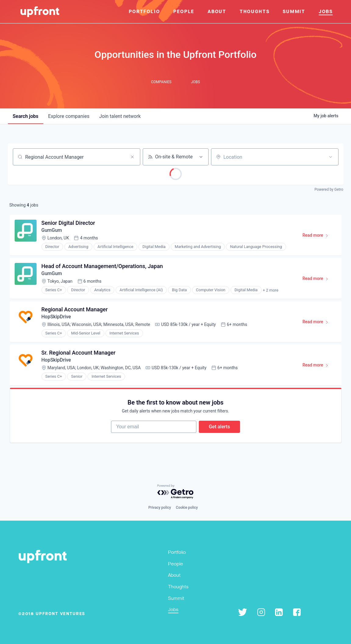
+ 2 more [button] (271, 290)
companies (69, 116)
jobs (26, 116)
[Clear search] (132, 157)
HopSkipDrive (56, 317)
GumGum (52, 230)
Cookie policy (187, 508)
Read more (318, 236)
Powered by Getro (329, 189)
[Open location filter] (331, 157)
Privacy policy (159, 508)
